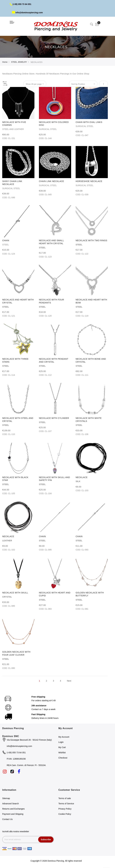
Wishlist (62, 753)
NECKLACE (82, 477)
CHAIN (6, 240)
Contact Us (7, 819)
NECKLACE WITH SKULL (15, 593)
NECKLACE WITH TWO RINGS (91, 240)
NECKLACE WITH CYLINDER (54, 418)
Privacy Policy (65, 809)
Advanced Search (11, 804)
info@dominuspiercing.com (28, 13)
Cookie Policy (65, 814)
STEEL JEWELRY (19, 62)
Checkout (63, 758)
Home (5, 62)
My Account (64, 737)
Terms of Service (66, 804)
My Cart (62, 747)
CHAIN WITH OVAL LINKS (89, 122)
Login (61, 742)
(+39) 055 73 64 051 (21, 4)
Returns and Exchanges (13, 809)
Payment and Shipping (13, 814)
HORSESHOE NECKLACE (89, 181)
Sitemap (6, 798)
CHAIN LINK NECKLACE (51, 181)
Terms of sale (65, 798)
